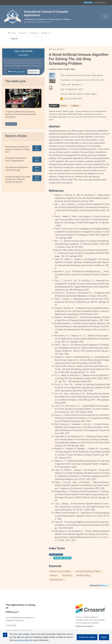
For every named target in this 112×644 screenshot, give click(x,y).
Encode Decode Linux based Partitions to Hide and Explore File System (18, 179)
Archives (22, 33)
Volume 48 (33, 33)
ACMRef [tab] (53, 106)
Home (13, 33)
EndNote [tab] (75, 106)
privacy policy (23, 640)
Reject (104, 637)
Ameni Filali (11, 124)
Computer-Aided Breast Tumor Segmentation (16, 159)
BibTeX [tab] (64, 106)
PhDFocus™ (13, 612)
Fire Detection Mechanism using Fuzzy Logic (17, 169)
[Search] (25, 39)
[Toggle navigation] (105, 17)
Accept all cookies (87, 637)
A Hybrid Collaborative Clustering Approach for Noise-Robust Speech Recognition (21, 114)
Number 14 (46, 33)
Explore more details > (85, 626)
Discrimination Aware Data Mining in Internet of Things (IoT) (17, 149)
